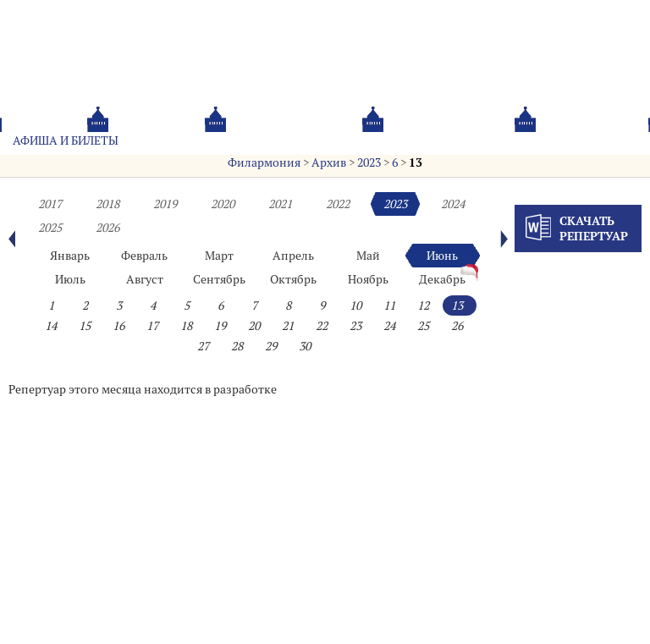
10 (355, 305)
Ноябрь (368, 279)
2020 (223, 204)
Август (145, 279)
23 (355, 326)
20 (254, 326)
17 (152, 326)
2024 (453, 204)
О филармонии (296, 140)
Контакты (500, 140)
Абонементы (183, 140)
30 (305, 346)
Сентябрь (219, 279)
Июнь (442, 256)
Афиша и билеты (66, 140)
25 (423, 326)
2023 (369, 162)
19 (220, 326)
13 (416, 162)
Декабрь (442, 279)
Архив (329, 162)
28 (237, 346)
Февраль (144, 256)
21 (288, 326)
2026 (107, 228)
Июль (70, 279)
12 (423, 305)
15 (85, 326)
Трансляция (595, 140)
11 (389, 305)
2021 (280, 204)
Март (219, 256)
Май (368, 256)
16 (118, 326)
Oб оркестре (405, 140)
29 (271, 346)
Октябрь (293, 279)
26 (457, 326)
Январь (70, 256)
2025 (50, 228)
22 (322, 326)
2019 (165, 204)
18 (186, 326)
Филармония (264, 162)
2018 (107, 204)
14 (51, 326)
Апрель (293, 256)
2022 (338, 204)
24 (389, 326)
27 (203, 346)
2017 (50, 204)
